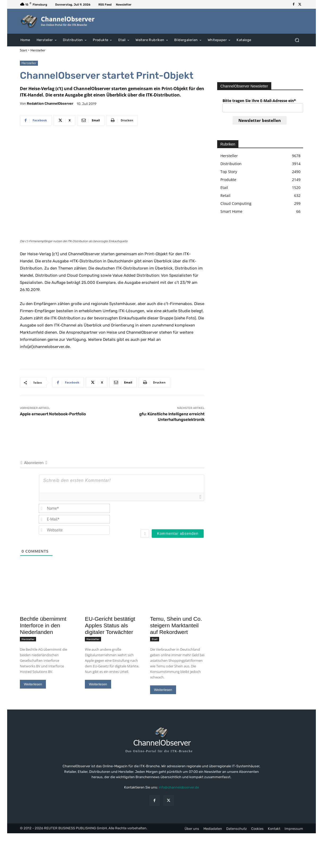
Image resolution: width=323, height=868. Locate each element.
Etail (155, 639)
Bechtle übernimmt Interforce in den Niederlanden (43, 625)
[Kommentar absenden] (178, 534)
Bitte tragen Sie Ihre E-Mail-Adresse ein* (259, 101)
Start (23, 50)
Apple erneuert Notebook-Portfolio (53, 414)
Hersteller (38, 50)
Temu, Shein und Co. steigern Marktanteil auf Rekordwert (176, 625)
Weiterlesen (33, 684)
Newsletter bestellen (260, 120)
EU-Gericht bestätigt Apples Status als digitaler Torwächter (110, 625)
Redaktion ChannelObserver (50, 103)
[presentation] (170, 513)
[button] (297, 40)
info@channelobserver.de (179, 787)
